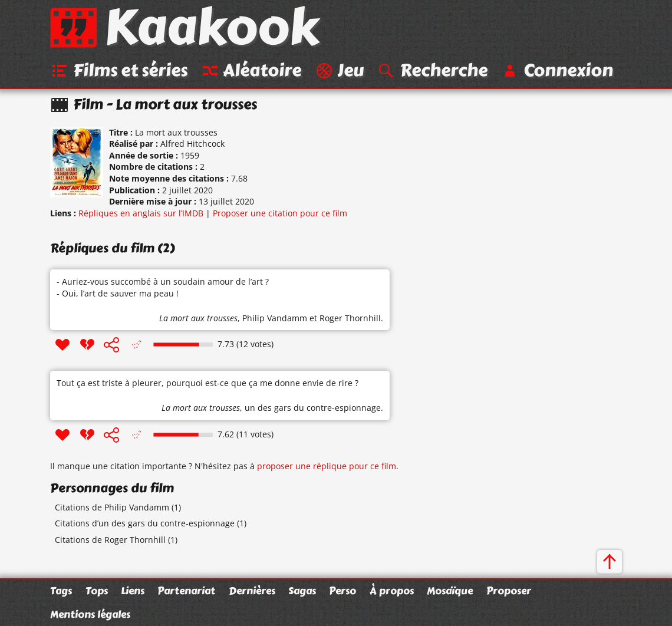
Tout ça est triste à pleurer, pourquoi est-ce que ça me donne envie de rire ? (207, 383)
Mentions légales (90, 614)
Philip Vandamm (275, 318)
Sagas (302, 591)
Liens (133, 591)
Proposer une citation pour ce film (280, 213)
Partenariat (186, 591)
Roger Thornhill (350, 318)
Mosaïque (450, 591)
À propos (392, 591)
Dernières (252, 591)
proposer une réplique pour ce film (327, 466)
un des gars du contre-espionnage (313, 408)
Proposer (509, 591)
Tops (97, 591)
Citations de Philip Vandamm (112, 507)
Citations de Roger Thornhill (110, 540)
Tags (61, 591)
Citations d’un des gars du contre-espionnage (145, 523)
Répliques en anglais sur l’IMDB (141, 213)
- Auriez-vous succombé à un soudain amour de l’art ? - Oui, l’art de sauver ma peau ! (163, 287)
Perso (342, 591)
